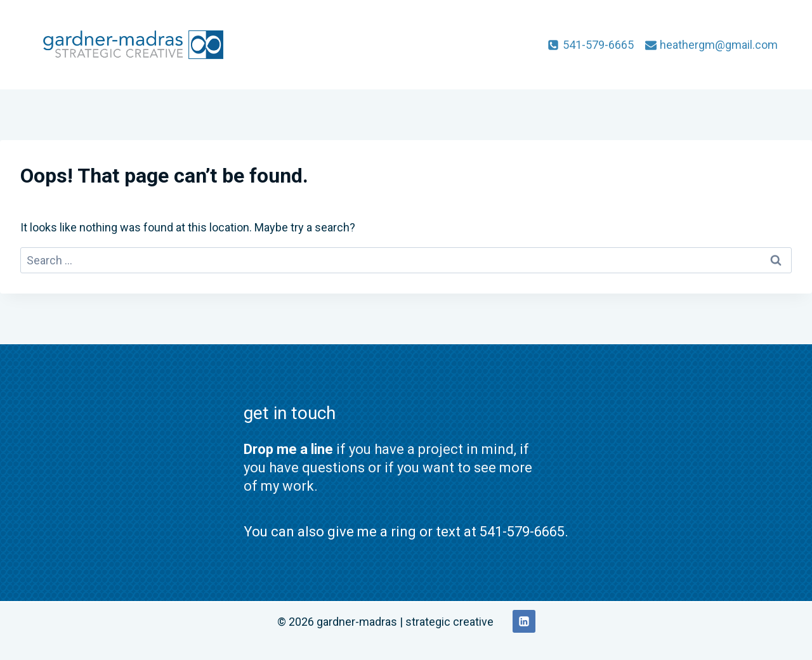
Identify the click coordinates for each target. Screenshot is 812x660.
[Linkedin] (524, 621)
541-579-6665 (522, 532)
